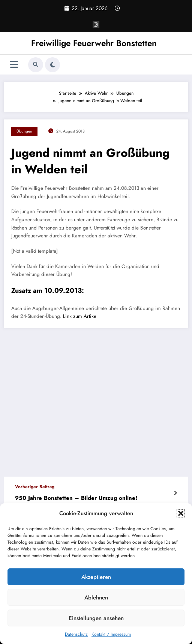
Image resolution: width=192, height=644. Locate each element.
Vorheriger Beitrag (35, 487)
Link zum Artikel (80, 316)
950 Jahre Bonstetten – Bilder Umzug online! (76, 498)
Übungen (24, 131)
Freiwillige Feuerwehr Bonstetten (94, 43)
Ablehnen (96, 598)
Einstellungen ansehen (96, 618)
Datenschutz (76, 634)
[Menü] (14, 65)
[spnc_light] (52, 65)
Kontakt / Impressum (111, 634)
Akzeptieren (96, 577)
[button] (181, 513)
